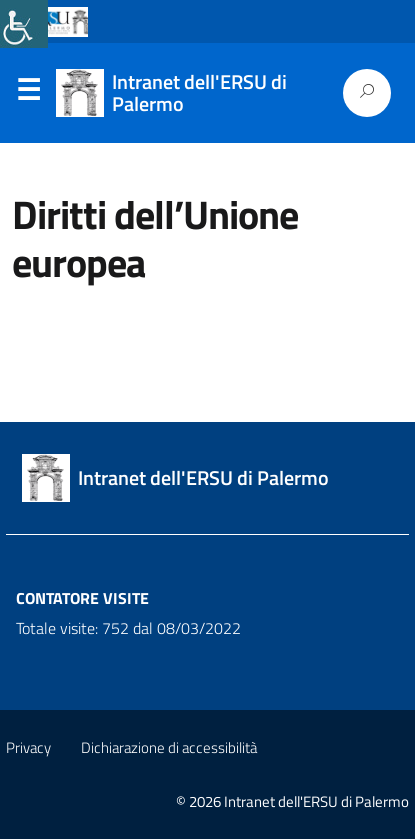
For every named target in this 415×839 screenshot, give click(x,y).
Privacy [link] (28, 747)
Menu (28, 94)
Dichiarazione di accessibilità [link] (169, 747)
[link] (24, 24)
